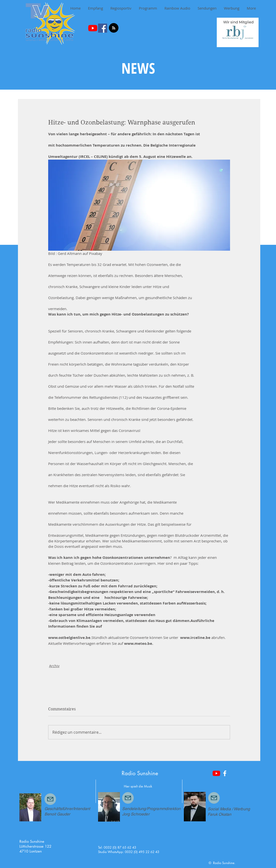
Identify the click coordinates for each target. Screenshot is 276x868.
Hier (127, 786)
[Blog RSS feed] (114, 28)
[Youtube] (93, 28)
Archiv (54, 666)
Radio (129, 773)
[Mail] (50, 799)
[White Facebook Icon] (225, 773)
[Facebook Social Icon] (103, 28)
